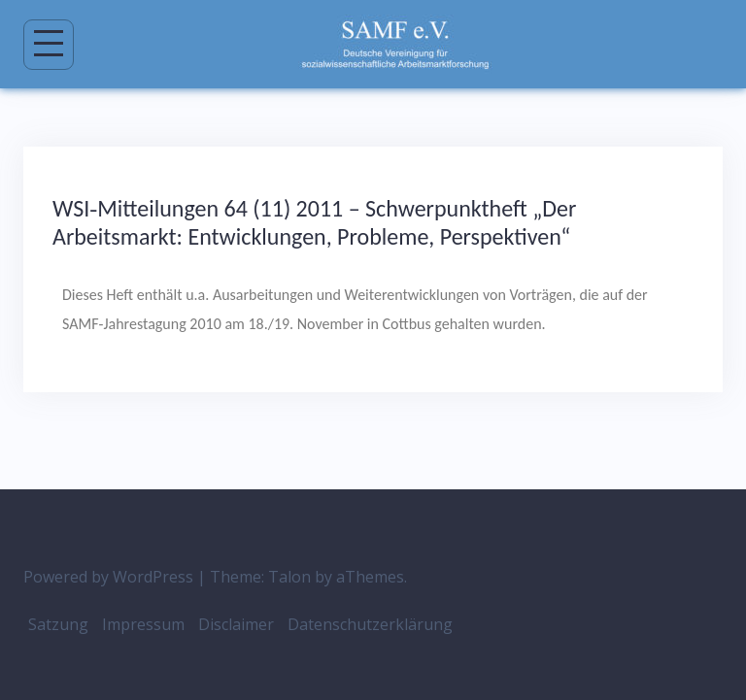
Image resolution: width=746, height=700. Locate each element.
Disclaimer (236, 624)
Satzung (58, 624)
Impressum (143, 624)
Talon (289, 577)
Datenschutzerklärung (370, 624)
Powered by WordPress (108, 577)
